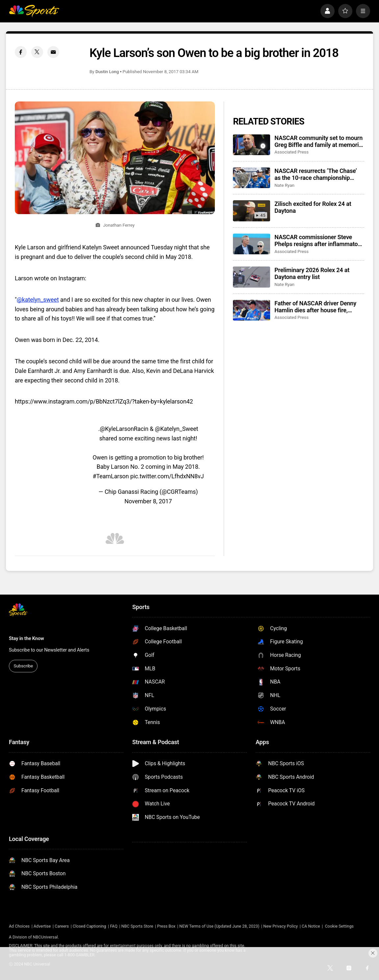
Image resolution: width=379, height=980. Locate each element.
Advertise (42, 926)
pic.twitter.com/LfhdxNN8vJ (167, 476)
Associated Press (291, 152)
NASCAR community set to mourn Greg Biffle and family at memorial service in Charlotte (319, 141)
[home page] (34, 11)
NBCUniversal (45, 937)
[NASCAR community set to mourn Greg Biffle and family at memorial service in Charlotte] (252, 145)
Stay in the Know (26, 638)
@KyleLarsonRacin (124, 429)
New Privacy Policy (280, 926)
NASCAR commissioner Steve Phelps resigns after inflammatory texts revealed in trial (319, 240)
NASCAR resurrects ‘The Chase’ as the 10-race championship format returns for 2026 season (316, 174)
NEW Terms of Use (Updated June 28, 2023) (219, 926)
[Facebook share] (21, 52)
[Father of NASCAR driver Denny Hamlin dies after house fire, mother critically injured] (252, 310)
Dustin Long (107, 71)
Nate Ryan (284, 185)
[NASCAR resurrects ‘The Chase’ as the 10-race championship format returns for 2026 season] (252, 178)
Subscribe (23, 666)
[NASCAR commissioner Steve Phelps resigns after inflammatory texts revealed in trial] (252, 244)
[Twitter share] (37, 52)
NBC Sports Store (137, 926)
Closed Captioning (89, 926)
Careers (62, 926)
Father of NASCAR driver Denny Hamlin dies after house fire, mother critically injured (315, 307)
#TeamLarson (111, 476)
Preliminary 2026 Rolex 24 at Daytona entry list (312, 273)
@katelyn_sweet (38, 300)
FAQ (114, 926)
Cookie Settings (339, 926)
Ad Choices (19, 926)
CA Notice (311, 926)
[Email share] (53, 52)
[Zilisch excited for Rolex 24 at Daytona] (252, 211)
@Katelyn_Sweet (177, 429)
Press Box (166, 926)
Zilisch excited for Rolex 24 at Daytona (313, 207)
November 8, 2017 (148, 501)
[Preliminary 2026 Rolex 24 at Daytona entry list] (252, 277)
